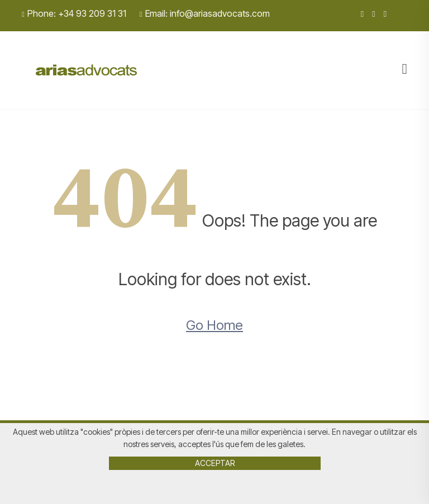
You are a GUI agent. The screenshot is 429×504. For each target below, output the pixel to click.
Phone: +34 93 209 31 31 (74, 13)
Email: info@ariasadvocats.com (205, 13)
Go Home (214, 325)
